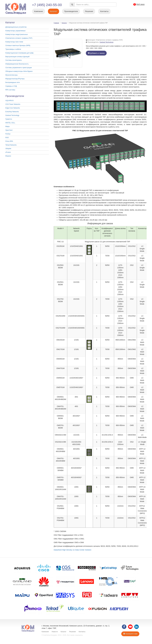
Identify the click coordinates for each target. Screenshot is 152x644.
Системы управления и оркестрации (19, 68)
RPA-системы (10, 90)
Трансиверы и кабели (13, 49)
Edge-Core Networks (13, 108)
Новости (55, 632)
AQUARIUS (10, 101)
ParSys (8, 134)
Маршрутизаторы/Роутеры (15, 79)
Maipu (8, 126)
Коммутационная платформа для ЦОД (19, 53)
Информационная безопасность (17, 64)
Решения (89, 11)
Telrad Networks (11, 145)
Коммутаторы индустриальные (17, 34)
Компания (38, 11)
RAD (7, 138)
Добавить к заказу (96, 53)
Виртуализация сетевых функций (17, 57)
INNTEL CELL (10, 123)
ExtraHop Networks (12, 112)
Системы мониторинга (14, 60)
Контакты (104, 11)
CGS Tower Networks (13, 104)
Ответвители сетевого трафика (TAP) (19, 38)
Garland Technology (12, 115)
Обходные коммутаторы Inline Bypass (19, 71)
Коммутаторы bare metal (14, 42)
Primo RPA (9, 141)
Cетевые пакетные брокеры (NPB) (18, 46)
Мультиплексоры (12, 75)
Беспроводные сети (13, 82)
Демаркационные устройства (16, 27)
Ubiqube (8, 149)
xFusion (8, 152)
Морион (8, 156)
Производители (71, 11)
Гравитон (9, 119)
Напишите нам (130, 634)
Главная (56, 23)
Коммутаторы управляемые (15, 31)
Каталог (54, 11)
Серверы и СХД (11, 86)
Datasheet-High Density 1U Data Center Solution (73, 550)
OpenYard (9, 130)
